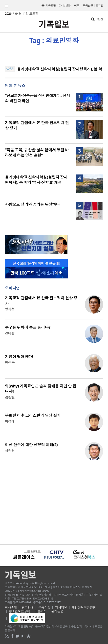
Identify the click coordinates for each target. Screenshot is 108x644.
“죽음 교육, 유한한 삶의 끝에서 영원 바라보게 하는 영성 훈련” (37, 153)
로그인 (99, 5)
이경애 (10, 421)
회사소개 (11, 607)
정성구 (10, 363)
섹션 (7, 6)
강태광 (10, 333)
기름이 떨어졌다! (19, 357)
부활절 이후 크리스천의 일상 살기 (33, 415)
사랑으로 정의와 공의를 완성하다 (32, 204)
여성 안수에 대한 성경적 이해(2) (31, 445)
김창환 (10, 397)
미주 (77, 5)
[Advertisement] (54, 506)
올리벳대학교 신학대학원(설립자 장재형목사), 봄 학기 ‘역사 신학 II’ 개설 (36, 180)
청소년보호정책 (19, 611)
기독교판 (51, 5)
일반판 (67, 5)
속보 (10, 69)
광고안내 (28, 607)
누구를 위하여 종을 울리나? (28, 327)
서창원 (10, 451)
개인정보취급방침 (84, 607)
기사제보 (61, 607)
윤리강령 (57, 611)
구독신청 (88, 5)
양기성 (10, 309)
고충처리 (41, 611)
